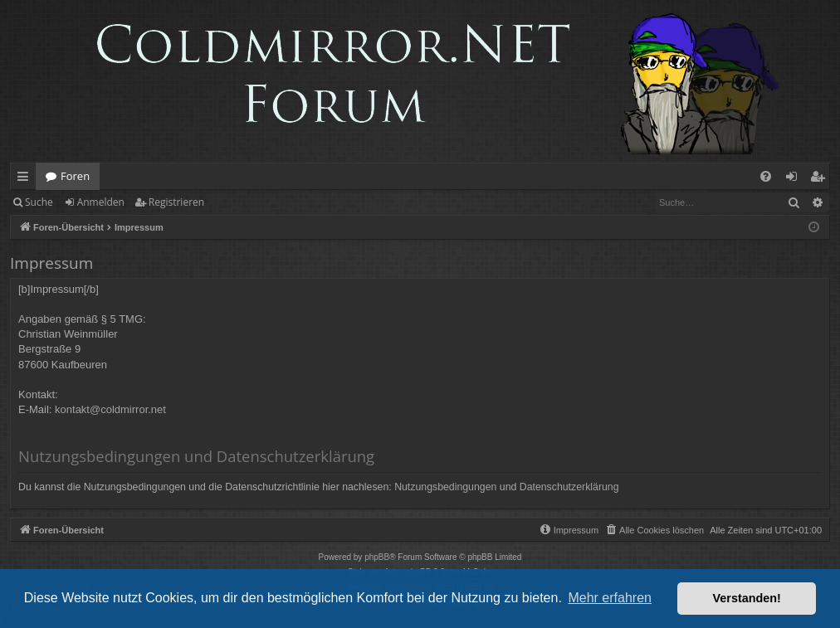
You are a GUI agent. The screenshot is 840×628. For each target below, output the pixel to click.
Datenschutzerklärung (569, 487)
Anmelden (101, 202)
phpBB (377, 557)
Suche (39, 202)
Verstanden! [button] (747, 598)
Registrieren (176, 202)
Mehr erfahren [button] (610, 598)
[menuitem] (766, 176)
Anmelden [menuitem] (796, 179)
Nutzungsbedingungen (445, 487)
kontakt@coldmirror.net (110, 409)
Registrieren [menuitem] (821, 179)
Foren (75, 176)
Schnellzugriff (26, 179)
